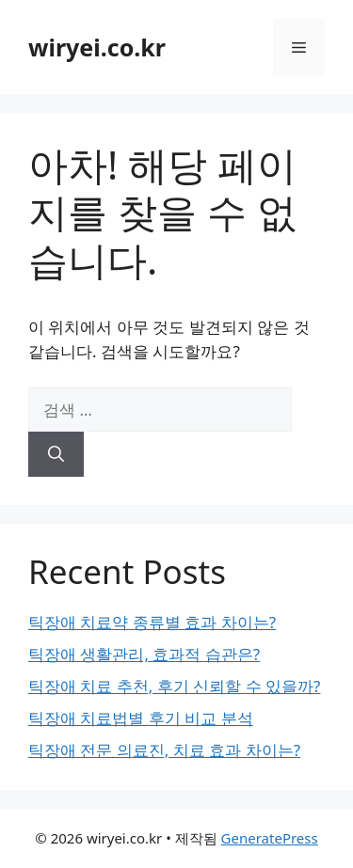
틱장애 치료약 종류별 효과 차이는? (152, 622)
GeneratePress (270, 838)
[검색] (56, 454)
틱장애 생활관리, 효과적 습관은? (144, 654)
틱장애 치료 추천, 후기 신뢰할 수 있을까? (174, 686)
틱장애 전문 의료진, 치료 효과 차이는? (164, 750)
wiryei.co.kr (97, 47)
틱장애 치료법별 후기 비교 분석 (141, 718)
